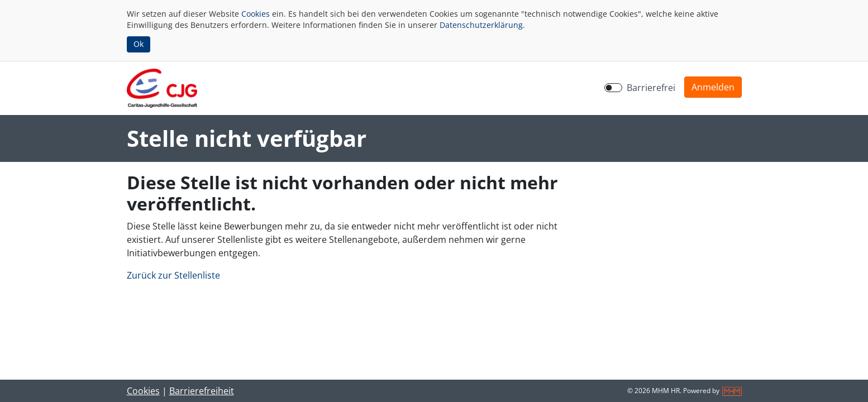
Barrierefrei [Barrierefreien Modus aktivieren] (651, 88)
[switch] (613, 88)
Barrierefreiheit (202, 391)
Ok (139, 44)
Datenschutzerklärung (481, 25)
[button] (713, 87)
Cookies (256, 14)
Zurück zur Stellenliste (173, 275)
